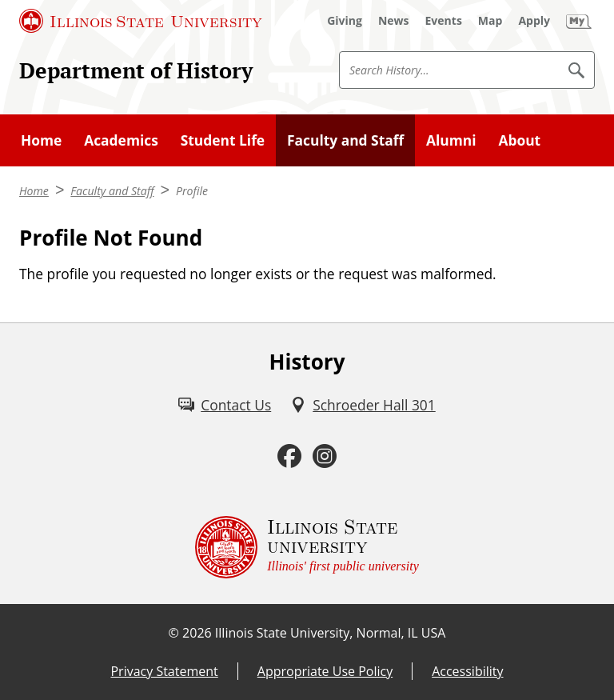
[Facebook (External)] (289, 456)
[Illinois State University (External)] (141, 21)
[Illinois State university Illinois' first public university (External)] (307, 547)
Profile (192, 191)
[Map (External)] (490, 21)
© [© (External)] (174, 633)
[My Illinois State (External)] (579, 21)
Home (41, 140)
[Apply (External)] (534, 21)
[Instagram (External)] (325, 456)
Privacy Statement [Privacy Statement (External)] (164, 671)
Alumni (451, 140)
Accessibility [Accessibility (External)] (467, 671)
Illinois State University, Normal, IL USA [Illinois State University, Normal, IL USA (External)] (331, 633)
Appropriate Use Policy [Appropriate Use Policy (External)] (325, 671)
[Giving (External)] (345, 21)
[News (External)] (394, 21)
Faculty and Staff (345, 140)
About (519, 140)
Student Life (223, 140)
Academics (121, 140)
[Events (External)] (444, 21)
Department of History (136, 70)
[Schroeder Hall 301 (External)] (363, 405)
